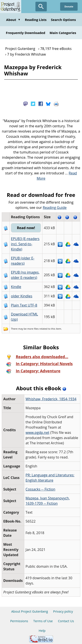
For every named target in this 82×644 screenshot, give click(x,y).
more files (33, 329)
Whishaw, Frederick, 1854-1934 (51, 399)
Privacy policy (63, 611)
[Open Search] (41, 7)
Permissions (19, 621)
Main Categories (63, 33)
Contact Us (66, 621)
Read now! (26, 228)
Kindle (16, 287)
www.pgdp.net (38, 433)
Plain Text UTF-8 (24, 305)
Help (42, 631)
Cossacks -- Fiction (40, 489)
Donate (69, 6)
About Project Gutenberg (30, 611)
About (13, 20)
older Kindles (22, 296)
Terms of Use (43, 621)
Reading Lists (36, 20)
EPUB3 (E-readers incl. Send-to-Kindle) (25, 244)
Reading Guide (55, 208)
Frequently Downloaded (26, 33)
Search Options (63, 20)
